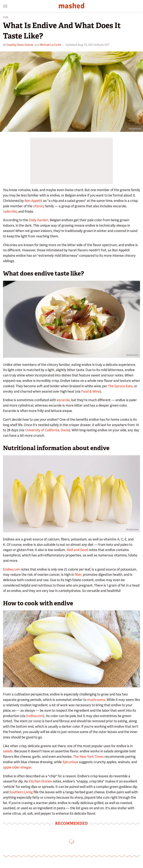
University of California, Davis (47, 430)
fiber (78, 575)
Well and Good (77, 550)
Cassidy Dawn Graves (20, 45)
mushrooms (96, 700)
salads (8, 751)
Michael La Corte (50, 45)
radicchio (10, 211)
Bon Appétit (33, 201)
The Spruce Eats (120, 386)
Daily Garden (39, 220)
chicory (39, 206)
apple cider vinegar (17, 767)
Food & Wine (91, 391)
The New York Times (88, 757)
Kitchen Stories (40, 781)
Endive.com (11, 569)
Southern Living (21, 792)
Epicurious (70, 762)
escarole (63, 400)
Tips (6, 17)
